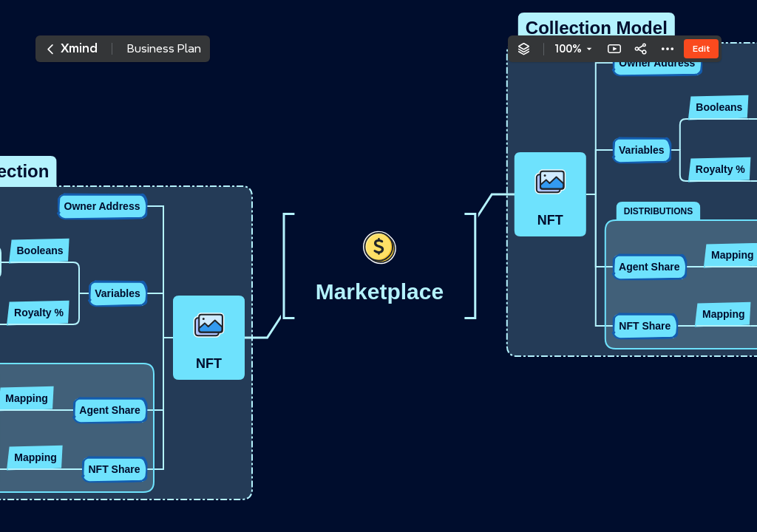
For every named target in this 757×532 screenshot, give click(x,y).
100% (568, 49)
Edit (701, 48)
